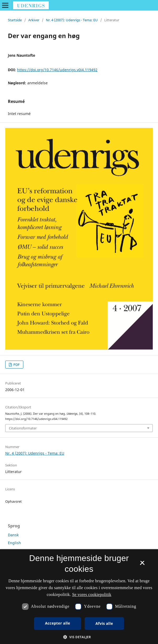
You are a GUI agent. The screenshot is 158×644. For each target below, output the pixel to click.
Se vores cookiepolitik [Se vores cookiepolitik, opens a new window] (92, 594)
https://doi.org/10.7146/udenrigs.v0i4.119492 (57, 70)
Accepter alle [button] (58, 623)
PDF (16, 365)
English (14, 543)
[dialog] (79, 597)
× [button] (142, 565)
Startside (15, 20)
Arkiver (34, 20)
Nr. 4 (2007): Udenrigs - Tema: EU (72, 20)
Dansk (13, 535)
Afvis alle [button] (104, 623)
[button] (79, 637)
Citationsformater (23, 428)
